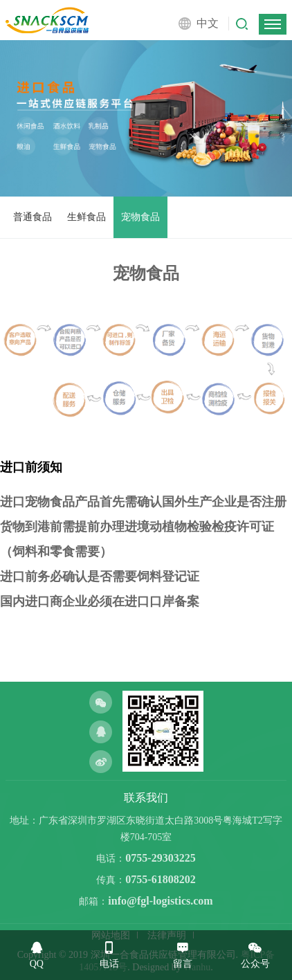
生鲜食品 (86, 217)
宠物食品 (140, 217)
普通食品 (33, 217)
